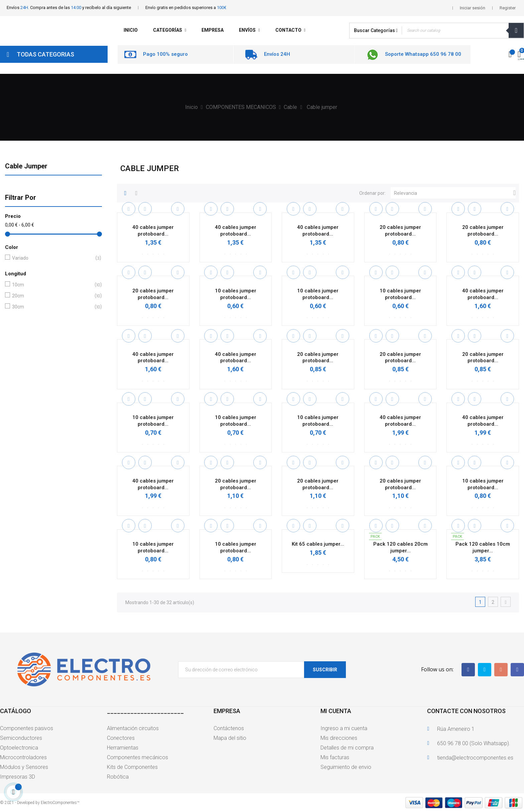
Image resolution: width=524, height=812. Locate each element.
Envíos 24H (277, 54)
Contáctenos (229, 728)
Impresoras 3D (18, 777)
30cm (52, 307)
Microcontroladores (23, 757)
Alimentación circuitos (133, 728)
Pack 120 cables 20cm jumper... (401, 547)
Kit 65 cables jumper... (318, 544)
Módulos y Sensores (24, 767)
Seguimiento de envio (346, 767)
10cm (52, 285)
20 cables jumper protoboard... (400, 231)
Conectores (121, 738)
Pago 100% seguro (165, 54)
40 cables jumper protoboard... (153, 231)
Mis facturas (335, 757)
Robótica (118, 777)
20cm (52, 296)
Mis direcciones (339, 738)
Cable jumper (26, 166)
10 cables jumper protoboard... (236, 294)
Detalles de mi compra (347, 748)
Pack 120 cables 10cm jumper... (483, 547)
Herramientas (123, 748)
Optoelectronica (19, 748)
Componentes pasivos (27, 728)
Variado (52, 258)
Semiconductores (21, 738)
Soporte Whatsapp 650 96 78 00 (423, 54)
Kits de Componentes (132, 767)
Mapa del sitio (230, 738)
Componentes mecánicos (138, 757)
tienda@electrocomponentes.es (475, 758)
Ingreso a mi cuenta (344, 728)
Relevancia (455, 193)
